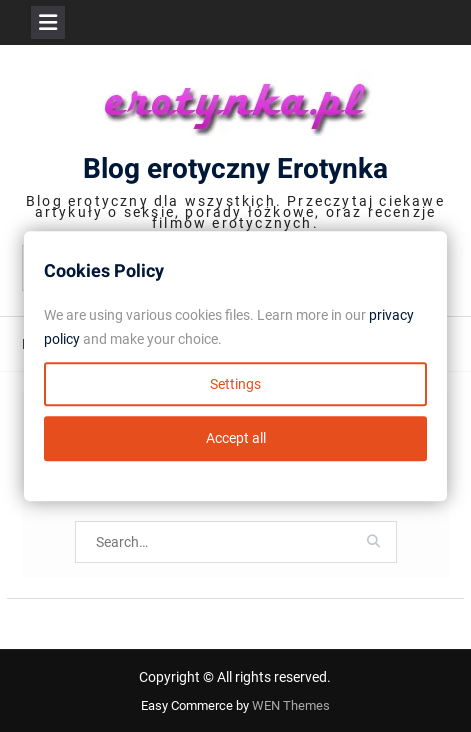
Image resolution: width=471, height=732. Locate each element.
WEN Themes (291, 705)
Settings (235, 384)
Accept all (236, 438)
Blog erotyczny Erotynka (235, 169)
